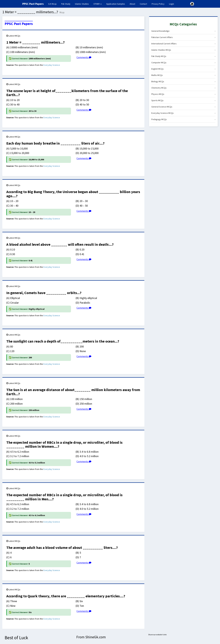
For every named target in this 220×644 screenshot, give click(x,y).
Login (172, 4)
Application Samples (116, 4)
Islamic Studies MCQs (183, 50)
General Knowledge (183, 31)
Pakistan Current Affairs (183, 37)
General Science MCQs (183, 107)
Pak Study (66, 4)
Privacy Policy (158, 4)
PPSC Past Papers (19, 24)
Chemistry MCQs (183, 88)
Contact (143, 4)
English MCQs (183, 69)
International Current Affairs (183, 44)
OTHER (98, 4)
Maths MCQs (183, 75)
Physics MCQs (183, 94)
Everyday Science (52, 65)
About (132, 4)
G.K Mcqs (54, 4)
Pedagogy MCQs (183, 119)
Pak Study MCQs (183, 56)
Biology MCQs (183, 81)
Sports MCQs (183, 100)
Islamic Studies (82, 4)
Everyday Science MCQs (183, 113)
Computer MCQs (183, 63)
